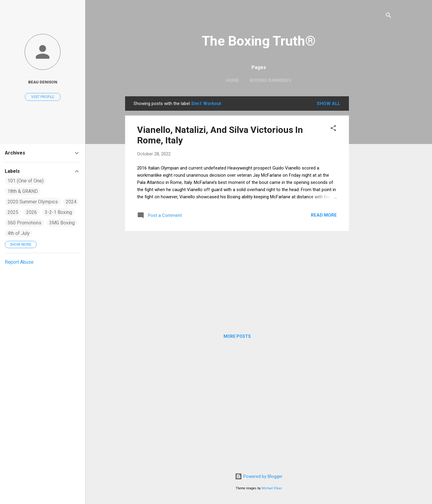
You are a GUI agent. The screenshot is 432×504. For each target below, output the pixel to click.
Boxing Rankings (271, 80)
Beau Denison (43, 82)
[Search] (388, 16)
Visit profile (43, 97)
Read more (324, 215)
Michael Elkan (272, 488)
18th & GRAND (23, 191)
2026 (31, 212)
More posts (237, 336)
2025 (13, 212)
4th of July (19, 233)
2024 (71, 202)
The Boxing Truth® (259, 41)
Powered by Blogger (259, 476)
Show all (329, 103)
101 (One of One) (25, 181)
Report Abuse (19, 262)
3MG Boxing (62, 223)
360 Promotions (24, 223)
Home (232, 80)
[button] (333, 129)
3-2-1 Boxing (58, 212)
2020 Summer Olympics (33, 202)
